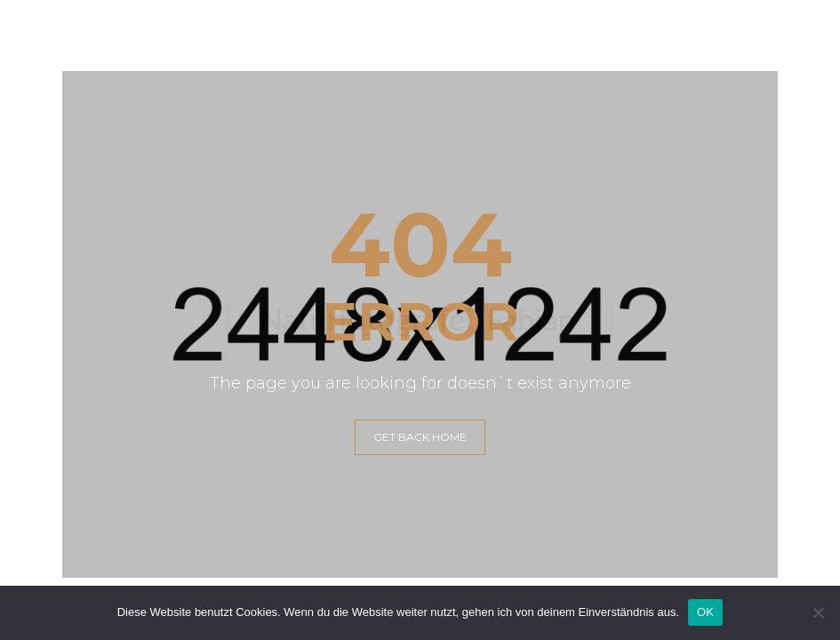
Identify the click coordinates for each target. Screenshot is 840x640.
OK (705, 612)
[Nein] (818, 612)
